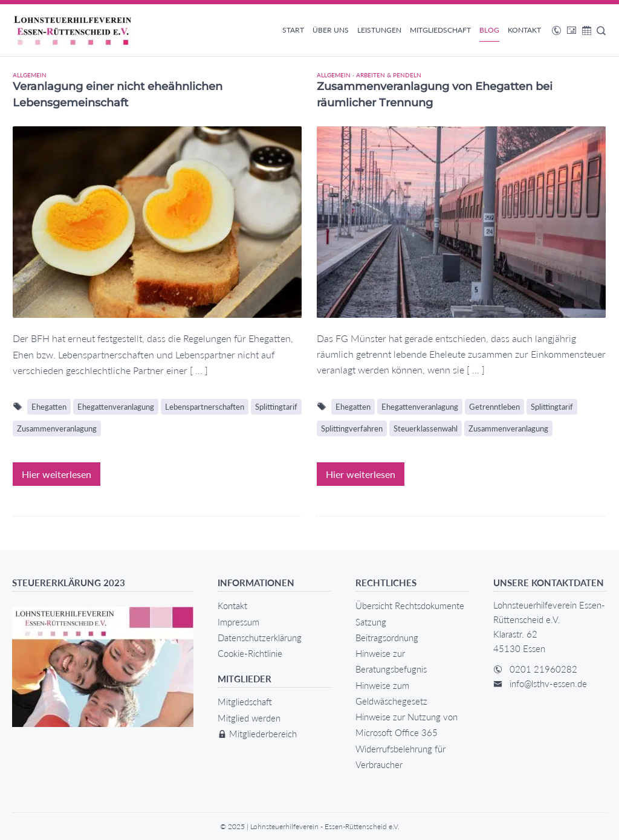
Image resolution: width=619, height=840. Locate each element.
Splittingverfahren (352, 428)
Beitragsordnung (387, 638)
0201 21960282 (543, 669)
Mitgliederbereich (257, 734)
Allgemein (30, 75)
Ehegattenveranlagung (116, 407)
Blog (489, 30)
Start (293, 30)
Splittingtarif (276, 407)
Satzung (371, 622)
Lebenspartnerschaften (205, 407)
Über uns (331, 30)
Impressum (238, 622)
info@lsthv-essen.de (548, 683)
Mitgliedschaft (440, 30)
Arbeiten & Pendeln (389, 75)
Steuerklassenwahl (426, 428)
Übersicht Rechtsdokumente (410, 606)
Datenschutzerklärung (260, 638)
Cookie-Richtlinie (250, 653)
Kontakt (524, 30)
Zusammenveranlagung (57, 428)
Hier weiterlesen (57, 474)
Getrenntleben (494, 407)
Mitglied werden (249, 718)
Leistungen (379, 30)
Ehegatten (49, 407)
